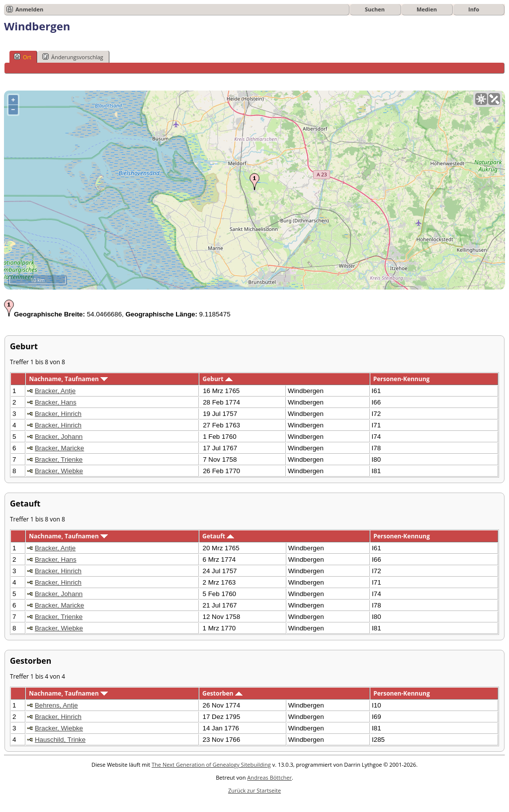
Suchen (375, 9)
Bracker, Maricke (59, 448)
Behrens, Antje (56, 705)
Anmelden (29, 9)
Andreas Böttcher (269, 777)
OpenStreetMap (446, 286)
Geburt (218, 379)
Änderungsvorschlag (73, 57)
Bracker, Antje (55, 391)
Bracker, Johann (59, 437)
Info (474, 9)
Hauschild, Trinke (60, 740)
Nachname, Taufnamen (68, 379)
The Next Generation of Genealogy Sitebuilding (211, 764)
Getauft (218, 536)
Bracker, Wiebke (59, 471)
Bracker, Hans (56, 402)
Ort (23, 57)
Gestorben (222, 693)
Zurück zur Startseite (254, 790)
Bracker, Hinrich (58, 414)
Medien (427, 9)
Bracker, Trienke (59, 459)
